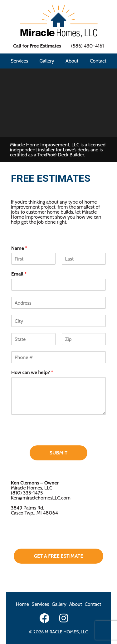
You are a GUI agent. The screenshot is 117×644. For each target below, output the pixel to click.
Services (19, 61)
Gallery (47, 61)
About (72, 61)
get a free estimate (58, 556)
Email (19, 274)
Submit (58, 453)
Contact (98, 61)
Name (19, 248)
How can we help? (32, 372)
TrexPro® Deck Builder (61, 155)
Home (22, 604)
